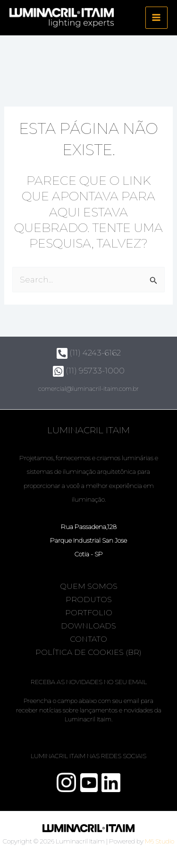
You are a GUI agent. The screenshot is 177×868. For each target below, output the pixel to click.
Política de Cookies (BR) (88, 652)
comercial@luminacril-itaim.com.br (88, 389)
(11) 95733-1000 (89, 371)
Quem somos (89, 586)
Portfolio (89, 613)
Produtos (89, 599)
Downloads (88, 626)
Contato (88, 639)
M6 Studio (160, 841)
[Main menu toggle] (157, 18)
